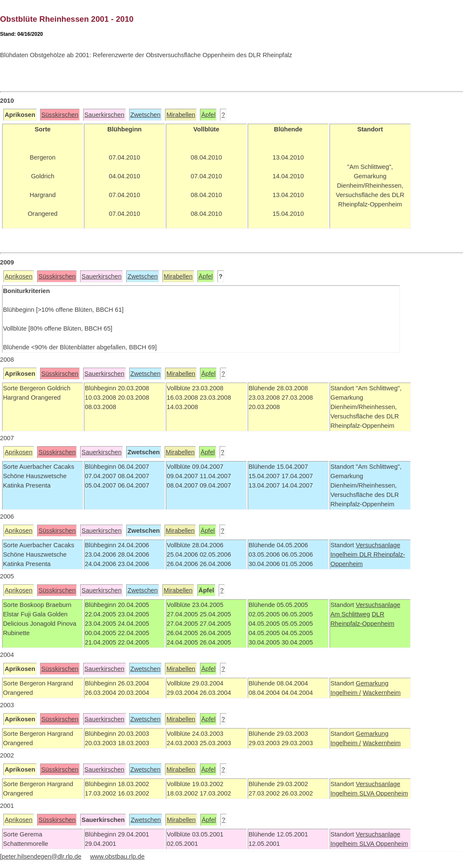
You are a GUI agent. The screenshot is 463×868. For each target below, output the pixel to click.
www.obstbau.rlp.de (117, 856)
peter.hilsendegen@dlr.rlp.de (42, 856)
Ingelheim (345, 554)
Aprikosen (19, 276)
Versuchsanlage (378, 545)
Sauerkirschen (104, 115)
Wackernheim (382, 693)
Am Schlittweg (350, 614)
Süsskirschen (60, 115)
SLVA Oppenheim (384, 793)
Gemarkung (372, 683)
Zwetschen (146, 115)
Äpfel (208, 115)
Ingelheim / (346, 693)
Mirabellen (181, 115)
